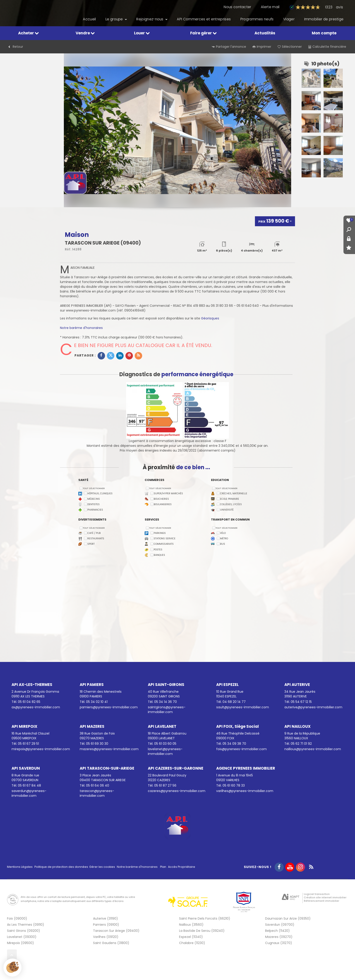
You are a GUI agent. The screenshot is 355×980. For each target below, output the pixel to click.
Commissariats (164, 544)
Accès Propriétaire (182, 867)
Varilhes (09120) (106, 937)
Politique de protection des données (61, 867)
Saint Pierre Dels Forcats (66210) (205, 918)
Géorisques (210, 318)
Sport (91, 544)
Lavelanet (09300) (22, 937)
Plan (163, 867)
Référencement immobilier (321, 901)
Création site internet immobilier (325, 898)
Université (227, 510)
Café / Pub (94, 533)
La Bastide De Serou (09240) (202, 931)
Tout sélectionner (94, 488)
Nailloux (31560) (191, 925)
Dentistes (94, 505)
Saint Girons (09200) (24, 931)
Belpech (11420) (277, 931)
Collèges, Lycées (231, 505)
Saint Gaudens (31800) (111, 943)
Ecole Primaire (230, 499)
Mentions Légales (20, 867)
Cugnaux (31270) (279, 943)
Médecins (94, 499)
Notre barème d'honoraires (82, 328)
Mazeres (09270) (279, 937)
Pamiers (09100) (106, 925)
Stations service (165, 539)
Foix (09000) (17, 918)
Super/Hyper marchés (168, 494)
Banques (159, 555)
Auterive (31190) (106, 918)
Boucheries (161, 499)
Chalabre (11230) (192, 943)
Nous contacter (237, 7)
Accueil (89, 19)
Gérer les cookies (102, 867)
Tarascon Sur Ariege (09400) (116, 931)
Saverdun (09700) (280, 925)
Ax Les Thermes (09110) (26, 925)
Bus (223, 544)
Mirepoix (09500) (20, 943)
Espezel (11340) (191, 937)
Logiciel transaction (317, 894)
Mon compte (324, 33)
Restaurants (96, 539)
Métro (224, 539)
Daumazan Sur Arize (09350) (288, 918)
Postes (158, 550)
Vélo (223, 533)
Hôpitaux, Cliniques (100, 494)
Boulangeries (163, 505)
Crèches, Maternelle (234, 494)
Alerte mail (270, 7)
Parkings (160, 533)
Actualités (265, 33)
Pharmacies (95, 510)
